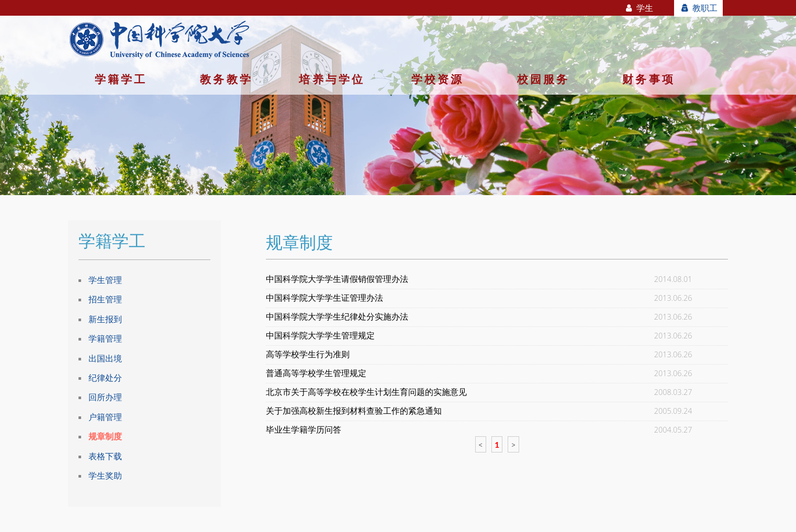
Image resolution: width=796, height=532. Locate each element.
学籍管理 (105, 338)
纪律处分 (105, 378)
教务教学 (226, 79)
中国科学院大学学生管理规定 (320, 336)
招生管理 (105, 299)
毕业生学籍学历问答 (304, 430)
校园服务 (543, 79)
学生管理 (105, 280)
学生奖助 (105, 476)
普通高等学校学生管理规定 (316, 373)
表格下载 (105, 456)
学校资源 (438, 79)
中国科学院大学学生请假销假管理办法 (337, 279)
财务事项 (649, 79)
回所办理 (105, 397)
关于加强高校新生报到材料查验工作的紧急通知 (354, 411)
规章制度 (105, 436)
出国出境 (105, 358)
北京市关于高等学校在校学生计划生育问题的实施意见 (366, 392)
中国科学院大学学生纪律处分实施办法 (337, 317)
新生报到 (105, 319)
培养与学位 (332, 79)
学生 (639, 8)
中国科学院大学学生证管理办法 (324, 298)
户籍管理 (105, 417)
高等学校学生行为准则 (308, 354)
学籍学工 (121, 79)
